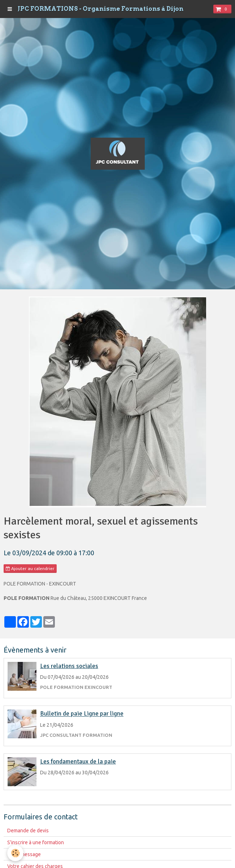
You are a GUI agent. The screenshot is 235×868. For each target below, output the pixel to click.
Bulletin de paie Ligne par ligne (82, 714)
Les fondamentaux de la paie (78, 762)
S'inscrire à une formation (36, 842)
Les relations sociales (69, 666)
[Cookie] (15, 853)
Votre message (24, 854)
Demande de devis (28, 831)
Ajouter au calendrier (30, 569)
